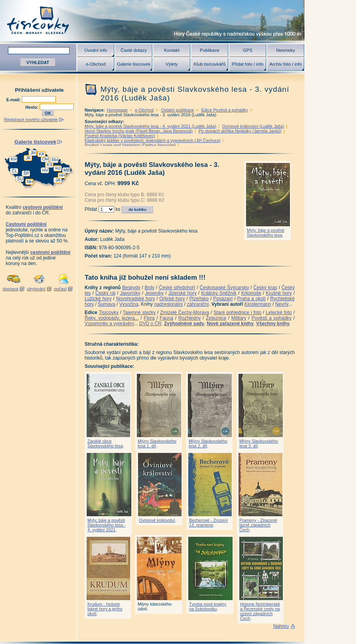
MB (66, 170)
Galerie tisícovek (134, 64)
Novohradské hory (135, 299)
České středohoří (177, 288)
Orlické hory (172, 299)
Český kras (265, 288)
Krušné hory (279, 293)
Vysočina (129, 304)
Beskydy (131, 288)
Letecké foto (279, 313)
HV (45, 170)
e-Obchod (96, 64)
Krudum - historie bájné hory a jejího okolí (105, 609)
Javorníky (130, 293)
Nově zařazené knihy (230, 324)
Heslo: (32, 107)
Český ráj (105, 293)
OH (45, 159)
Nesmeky (285, 50)
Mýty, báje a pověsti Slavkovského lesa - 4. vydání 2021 (106, 525)
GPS (248, 50)
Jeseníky (154, 293)
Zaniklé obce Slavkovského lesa (105, 443)
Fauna (167, 318)
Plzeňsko (199, 299)
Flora (149, 318)
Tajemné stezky (139, 313)
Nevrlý (282, 304)
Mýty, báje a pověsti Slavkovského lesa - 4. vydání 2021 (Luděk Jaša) (151, 126)
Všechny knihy (273, 324)
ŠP (26, 173)
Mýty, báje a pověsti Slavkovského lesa (266, 233)
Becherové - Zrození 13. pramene (208, 523)
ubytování (36, 289)
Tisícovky (109, 313)
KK (42, 154)
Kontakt (172, 50)
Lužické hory (98, 299)
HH (62, 175)
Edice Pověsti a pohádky (225, 110)
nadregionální (169, 304)
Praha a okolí (252, 299)
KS (49, 165)
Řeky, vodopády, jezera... (112, 318)
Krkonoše (251, 293)
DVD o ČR (150, 324)
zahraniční (198, 304)
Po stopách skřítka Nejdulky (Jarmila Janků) (240, 131)
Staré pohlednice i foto (238, 313)
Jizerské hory (182, 293)
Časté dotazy (134, 50)
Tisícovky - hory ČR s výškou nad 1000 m (152, 20)
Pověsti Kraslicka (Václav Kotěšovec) (120, 136)
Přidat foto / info (248, 64)
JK (28, 158)
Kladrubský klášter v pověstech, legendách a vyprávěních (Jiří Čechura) (152, 140)
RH (55, 160)
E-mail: (14, 100)
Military (239, 318)
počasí (61, 289)
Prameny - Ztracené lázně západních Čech (258, 525)
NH (30, 182)
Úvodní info (96, 50)
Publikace (209, 50)
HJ (58, 168)
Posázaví (223, 299)
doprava (10, 289)
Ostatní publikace (177, 110)
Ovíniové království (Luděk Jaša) (253, 126)
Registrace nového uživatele (31, 119)
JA (58, 180)
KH (14, 159)
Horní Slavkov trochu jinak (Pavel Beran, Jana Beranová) (139, 131)
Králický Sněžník (219, 293)
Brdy (150, 288)
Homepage (117, 110)
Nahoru (281, 626)
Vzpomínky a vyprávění (109, 324)
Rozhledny (190, 318)
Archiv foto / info (286, 64)
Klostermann (258, 304)
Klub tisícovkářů (210, 64)
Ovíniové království (157, 520)
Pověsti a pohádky (272, 318)
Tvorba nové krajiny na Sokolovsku (208, 606)
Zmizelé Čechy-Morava (185, 313)
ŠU (20, 179)
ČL (15, 171)
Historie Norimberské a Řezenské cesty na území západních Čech (260, 611)
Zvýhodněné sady (184, 324)
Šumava (106, 304)
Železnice (216, 318)
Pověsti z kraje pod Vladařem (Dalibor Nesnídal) (130, 145)
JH (33, 153)
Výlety (171, 64)
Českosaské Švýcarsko (224, 288)
